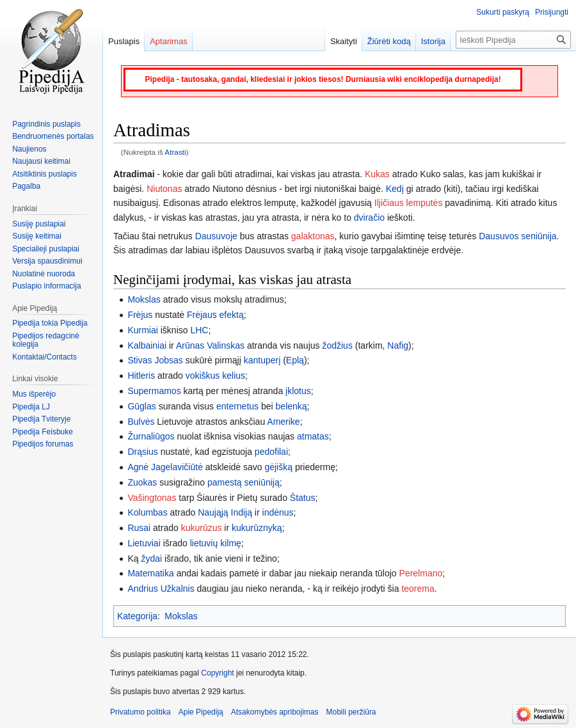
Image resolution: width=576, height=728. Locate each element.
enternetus (237, 406)
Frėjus (140, 315)
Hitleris (141, 376)
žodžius (337, 345)
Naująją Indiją (225, 512)
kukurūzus (202, 528)
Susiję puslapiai (39, 224)
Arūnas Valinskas (210, 345)
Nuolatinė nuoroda (44, 274)
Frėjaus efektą (215, 315)
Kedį (395, 189)
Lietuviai (144, 543)
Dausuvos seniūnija (517, 236)
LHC (199, 330)
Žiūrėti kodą (389, 41)
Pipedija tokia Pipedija (50, 323)
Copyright (217, 673)
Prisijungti (552, 12)
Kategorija (137, 616)
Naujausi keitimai (41, 161)
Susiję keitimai (37, 236)
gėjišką (278, 467)
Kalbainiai (147, 345)
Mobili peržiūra (351, 712)
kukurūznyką (257, 528)
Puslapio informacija (46, 286)
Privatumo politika (140, 712)
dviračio (369, 218)
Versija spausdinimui (47, 261)
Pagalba (26, 186)
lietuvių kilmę (216, 543)
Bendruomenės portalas (53, 136)
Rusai (139, 528)
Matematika (150, 573)
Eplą (295, 360)
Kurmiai (142, 330)
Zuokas (142, 482)
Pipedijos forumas (43, 444)
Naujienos (29, 149)
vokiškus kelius (215, 376)
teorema (418, 589)
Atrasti (175, 152)
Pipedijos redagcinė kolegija (46, 340)
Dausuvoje (216, 236)
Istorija (433, 41)
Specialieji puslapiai (46, 249)
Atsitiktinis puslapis (44, 174)
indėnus (278, 512)
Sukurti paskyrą (503, 12)
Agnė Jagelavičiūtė (165, 467)
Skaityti (344, 41)
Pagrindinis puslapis (46, 124)
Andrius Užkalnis (162, 589)
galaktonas (313, 236)
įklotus (298, 391)
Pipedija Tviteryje (41, 419)
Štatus (303, 498)
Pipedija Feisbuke (43, 432)
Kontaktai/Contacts (44, 357)
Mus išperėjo (34, 394)
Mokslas (144, 299)
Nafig (398, 345)
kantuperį (262, 360)
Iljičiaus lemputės (409, 203)
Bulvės (141, 422)
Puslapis (124, 41)
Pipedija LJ (31, 407)
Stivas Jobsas (155, 360)
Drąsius (142, 452)
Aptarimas (169, 41)
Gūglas (141, 406)
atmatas (313, 436)
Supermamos (154, 391)
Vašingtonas (152, 498)
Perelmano (421, 573)
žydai (151, 558)
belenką (292, 406)
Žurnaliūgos (151, 436)
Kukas (377, 174)
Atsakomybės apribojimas (275, 712)
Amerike (283, 422)
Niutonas (164, 189)
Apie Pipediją (201, 712)
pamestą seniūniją (244, 482)
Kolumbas (147, 512)
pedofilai (271, 452)
